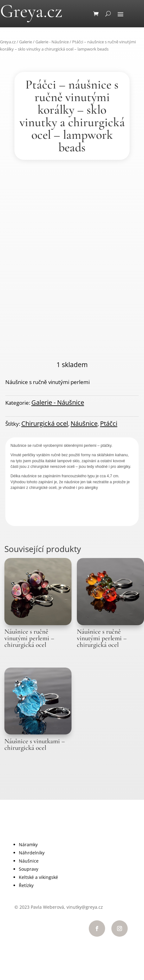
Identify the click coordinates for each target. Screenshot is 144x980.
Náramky (28, 845)
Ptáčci (109, 423)
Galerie (26, 42)
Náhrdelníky (32, 853)
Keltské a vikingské (38, 877)
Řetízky (26, 885)
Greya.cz (8, 42)
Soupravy (29, 869)
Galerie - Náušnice (52, 42)
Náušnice (84, 423)
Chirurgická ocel (45, 423)
